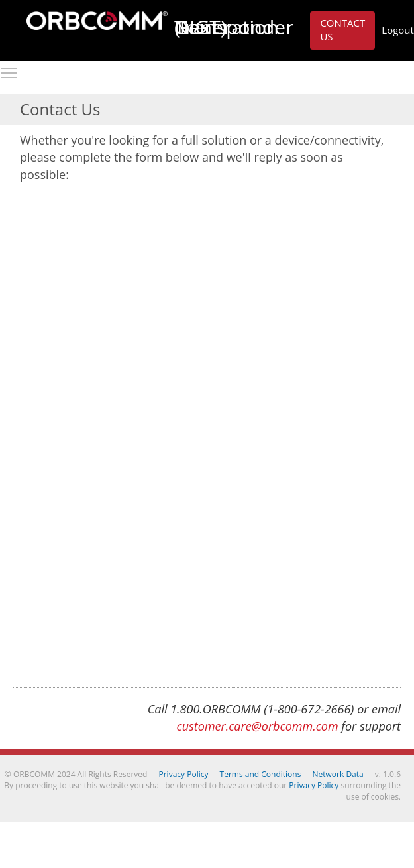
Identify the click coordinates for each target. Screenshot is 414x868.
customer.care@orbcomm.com (258, 726)
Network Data (338, 774)
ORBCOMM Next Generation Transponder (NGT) (97, 21)
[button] (342, 31)
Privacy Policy (184, 774)
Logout (398, 30)
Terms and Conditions (261, 774)
